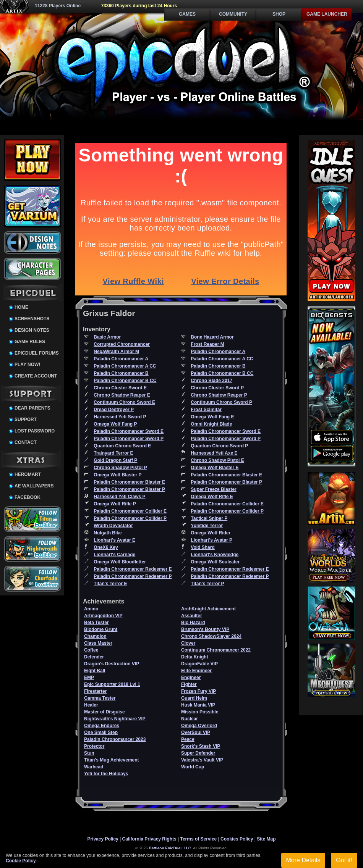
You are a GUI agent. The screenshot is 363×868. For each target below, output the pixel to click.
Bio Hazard (193, 623)
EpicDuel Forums (37, 353)
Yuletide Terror (207, 526)
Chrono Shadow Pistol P (120, 468)
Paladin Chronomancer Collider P (227, 511)
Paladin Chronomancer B (218, 366)
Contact (26, 442)
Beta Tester (96, 623)
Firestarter (95, 691)
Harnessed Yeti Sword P (120, 417)
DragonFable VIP (199, 664)
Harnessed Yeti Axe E (214, 453)
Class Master (98, 643)
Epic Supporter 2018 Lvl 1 (112, 684)
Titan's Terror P (207, 584)
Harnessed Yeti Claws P (119, 497)
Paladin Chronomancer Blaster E (226, 475)
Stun (89, 753)
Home (21, 307)
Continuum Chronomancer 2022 (216, 650)
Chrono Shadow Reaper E (122, 395)
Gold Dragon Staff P (115, 460)
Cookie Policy (21, 861)
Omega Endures (102, 726)
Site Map (266, 839)
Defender (94, 657)
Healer (91, 705)
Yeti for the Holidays (106, 774)
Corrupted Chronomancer (122, 344)
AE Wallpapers (34, 486)
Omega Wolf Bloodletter (120, 562)
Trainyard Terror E (113, 453)
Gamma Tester (100, 698)
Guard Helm (194, 698)
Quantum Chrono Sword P (219, 446)
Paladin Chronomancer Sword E (129, 431)
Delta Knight (195, 657)
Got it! (344, 860)
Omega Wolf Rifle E (212, 497)
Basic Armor (107, 337)
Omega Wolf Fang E (212, 417)
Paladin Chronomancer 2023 (115, 739)
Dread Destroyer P (114, 410)
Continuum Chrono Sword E (124, 402)
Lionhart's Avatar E (114, 540)
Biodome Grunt (101, 629)
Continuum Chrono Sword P (221, 402)
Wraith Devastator (113, 526)
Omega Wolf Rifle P (115, 504)
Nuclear (190, 719)
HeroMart (28, 474)
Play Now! (27, 365)
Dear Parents (32, 408)
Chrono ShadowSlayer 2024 (211, 636)
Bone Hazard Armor (212, 337)
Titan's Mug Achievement (112, 760)
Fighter (189, 684)
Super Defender (198, 753)
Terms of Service (198, 839)
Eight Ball (95, 671)
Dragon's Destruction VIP (112, 664)
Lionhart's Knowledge (215, 555)
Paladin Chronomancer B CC (222, 373)
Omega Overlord (199, 726)
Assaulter (192, 616)
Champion (95, 636)
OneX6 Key (106, 547)
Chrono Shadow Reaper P (219, 395)
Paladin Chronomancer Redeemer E (133, 569)
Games (187, 14)
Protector (94, 746)
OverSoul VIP (196, 732)
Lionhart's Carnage (114, 555)
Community (233, 14)
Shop (279, 14)
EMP (89, 678)
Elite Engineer (196, 671)
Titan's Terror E (110, 584)
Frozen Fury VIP (199, 691)
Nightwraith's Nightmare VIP (115, 719)
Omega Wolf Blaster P (117, 475)
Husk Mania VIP (198, 705)
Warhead (94, 767)
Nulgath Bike (108, 533)
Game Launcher (327, 14)
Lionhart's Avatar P (211, 540)
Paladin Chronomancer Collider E (227, 504)
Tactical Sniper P (209, 518)
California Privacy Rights (149, 839)
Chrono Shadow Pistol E (217, 460)
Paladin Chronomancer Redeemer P (133, 576)
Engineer (191, 678)
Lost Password (35, 431)
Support (26, 419)
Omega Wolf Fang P (115, 424)
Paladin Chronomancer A (218, 352)
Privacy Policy (103, 839)
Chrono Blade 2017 (211, 381)
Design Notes (32, 330)
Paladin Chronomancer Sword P (129, 439)
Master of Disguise (105, 712)
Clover (188, 643)
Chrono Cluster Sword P (217, 388)
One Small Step (101, 732)
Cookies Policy (237, 839)
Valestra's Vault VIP (202, 760)
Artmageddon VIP (103, 616)
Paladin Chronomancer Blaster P (226, 482)
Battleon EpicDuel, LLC (170, 848)
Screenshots (32, 319)
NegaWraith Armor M (116, 352)
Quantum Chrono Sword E (122, 446)
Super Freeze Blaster (213, 489)
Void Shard (203, 547)
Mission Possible (200, 712)
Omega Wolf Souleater (215, 562)
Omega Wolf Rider (211, 533)
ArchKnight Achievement (208, 609)
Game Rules (30, 342)
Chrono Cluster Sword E (120, 388)
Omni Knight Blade (211, 424)
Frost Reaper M (207, 344)
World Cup (193, 767)
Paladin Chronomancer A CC (222, 359)
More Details (303, 860)
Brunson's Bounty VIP (205, 629)
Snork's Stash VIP (201, 746)
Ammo (91, 609)
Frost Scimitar (206, 410)
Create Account (36, 376)
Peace (188, 739)
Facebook (28, 497)
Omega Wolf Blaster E (215, 468)
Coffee (91, 650)
